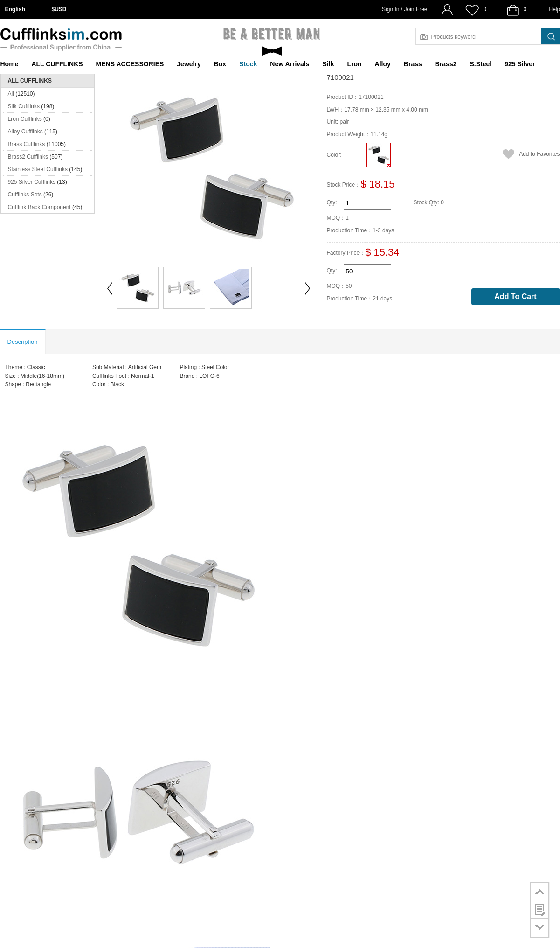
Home (10, 64)
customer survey (540, 909)
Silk (328, 64)
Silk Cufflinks (24, 106)
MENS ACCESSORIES (130, 64)
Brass (413, 64)
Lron (355, 64)
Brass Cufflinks (27, 144)
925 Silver (520, 64)
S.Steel (480, 64)
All (11, 94)
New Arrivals (290, 64)
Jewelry (189, 64)
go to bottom (540, 928)
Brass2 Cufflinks (28, 157)
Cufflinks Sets (25, 195)
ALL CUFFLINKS (57, 64)
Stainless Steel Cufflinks (38, 169)
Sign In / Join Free (404, 9)
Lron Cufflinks (25, 119)
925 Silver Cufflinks (32, 182)
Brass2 (446, 64)
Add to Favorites (539, 154)
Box (220, 64)
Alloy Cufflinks (25, 132)
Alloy (383, 64)
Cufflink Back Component (39, 207)
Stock (248, 64)
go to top (540, 891)
